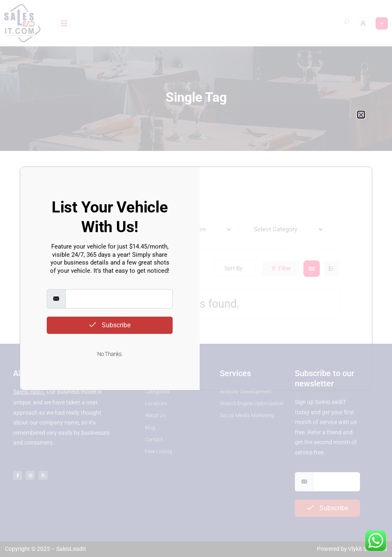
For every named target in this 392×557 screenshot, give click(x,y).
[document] (196, 278)
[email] (119, 299)
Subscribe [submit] (110, 325)
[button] (361, 115)
